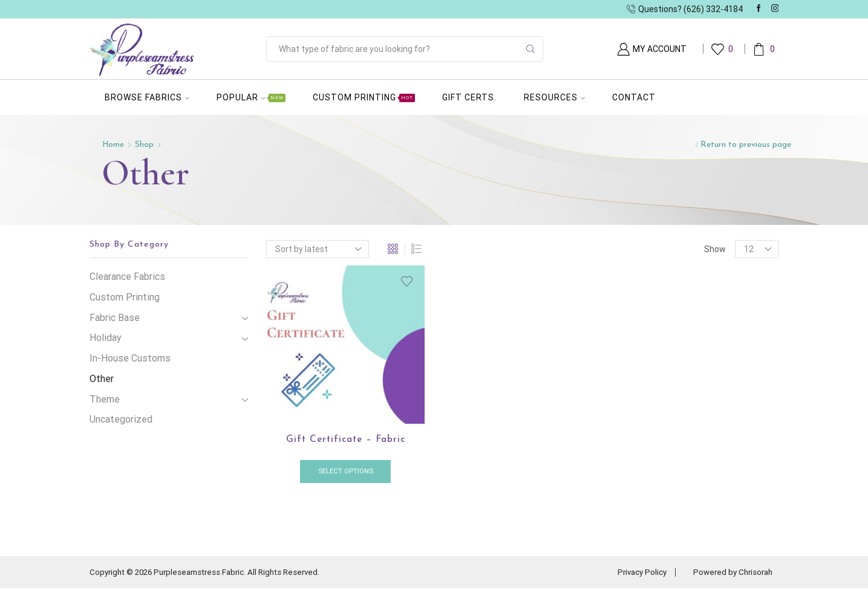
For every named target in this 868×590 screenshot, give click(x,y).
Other (102, 379)
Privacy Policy (635, 574)
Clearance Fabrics (127, 277)
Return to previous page (746, 145)
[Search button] (530, 49)
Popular (251, 97)
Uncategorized (121, 419)
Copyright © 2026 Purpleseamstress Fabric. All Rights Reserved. (212, 574)
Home (114, 145)
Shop (145, 145)
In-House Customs (130, 358)
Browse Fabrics (147, 97)
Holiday (106, 338)
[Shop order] (318, 249)
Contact (634, 97)
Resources (554, 97)
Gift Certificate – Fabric (346, 440)
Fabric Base (115, 318)
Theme (105, 399)
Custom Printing (364, 97)
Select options (346, 472)
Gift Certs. (469, 97)
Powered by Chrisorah (730, 574)
